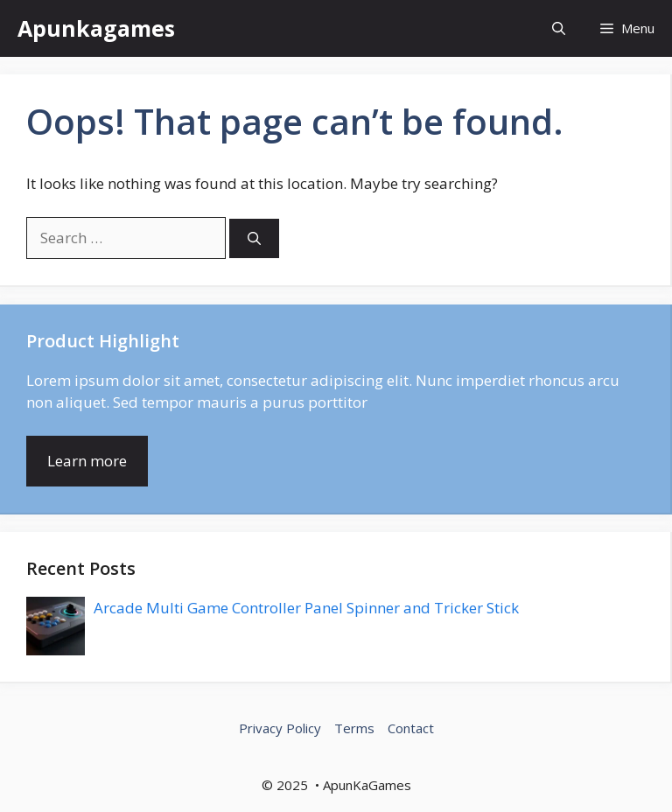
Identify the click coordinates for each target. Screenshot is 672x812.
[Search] (254, 238)
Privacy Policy (280, 728)
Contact (411, 728)
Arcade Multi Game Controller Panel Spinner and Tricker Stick (306, 608)
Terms (354, 728)
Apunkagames (96, 28)
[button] (559, 28)
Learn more (87, 461)
